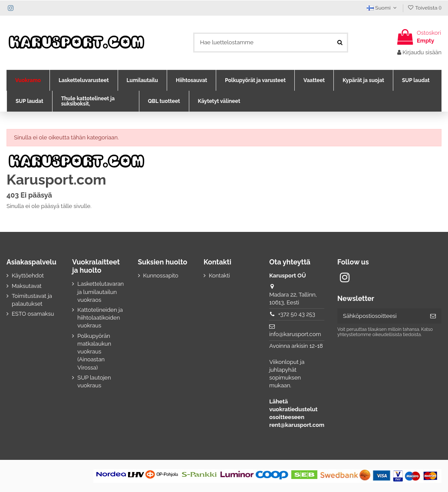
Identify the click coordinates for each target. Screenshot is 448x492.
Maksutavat (27, 286)
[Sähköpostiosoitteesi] (381, 316)
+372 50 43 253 (296, 314)
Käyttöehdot (28, 276)
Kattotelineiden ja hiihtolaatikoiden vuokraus (100, 318)
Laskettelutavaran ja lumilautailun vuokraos (100, 292)
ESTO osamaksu (33, 314)
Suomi (383, 8)
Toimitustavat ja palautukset (32, 300)
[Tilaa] (433, 316)
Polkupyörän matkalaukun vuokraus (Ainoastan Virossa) (94, 352)
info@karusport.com (295, 334)
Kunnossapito (161, 276)
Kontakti (219, 276)
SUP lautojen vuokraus (94, 381)
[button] (28, 80)
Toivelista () (424, 8)
